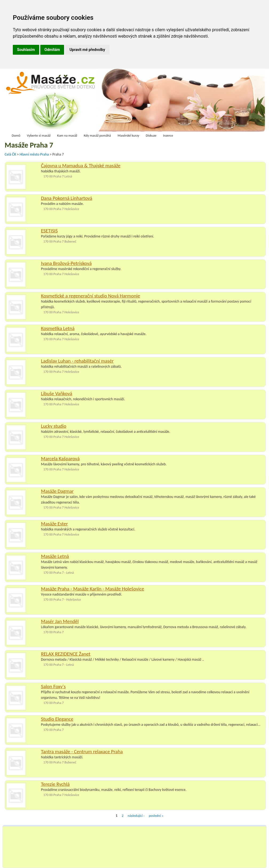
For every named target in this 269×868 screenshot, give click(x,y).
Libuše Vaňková (57, 393)
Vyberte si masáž (39, 135)
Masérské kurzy (128, 135)
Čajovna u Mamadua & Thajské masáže (81, 166)
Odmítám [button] (52, 50)
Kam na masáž (67, 135)
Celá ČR (11, 154)
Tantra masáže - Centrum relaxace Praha (82, 752)
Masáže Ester (55, 524)
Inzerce (168, 135)
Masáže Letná (55, 556)
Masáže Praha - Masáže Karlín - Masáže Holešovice (93, 589)
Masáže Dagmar (58, 491)
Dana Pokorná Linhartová (67, 198)
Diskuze (151, 135)
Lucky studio (54, 426)
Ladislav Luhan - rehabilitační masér (77, 361)
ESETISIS (50, 231)
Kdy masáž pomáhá (97, 135)
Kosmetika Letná (58, 328)
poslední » (156, 815)
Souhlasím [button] (26, 50)
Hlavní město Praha (35, 154)
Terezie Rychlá (56, 784)
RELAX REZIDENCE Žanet (66, 654)
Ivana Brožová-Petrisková (66, 263)
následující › (136, 815)
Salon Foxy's (54, 686)
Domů (16, 135)
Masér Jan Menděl (60, 621)
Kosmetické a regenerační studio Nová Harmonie (91, 296)
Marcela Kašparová (60, 459)
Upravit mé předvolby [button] (87, 50)
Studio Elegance (57, 719)
